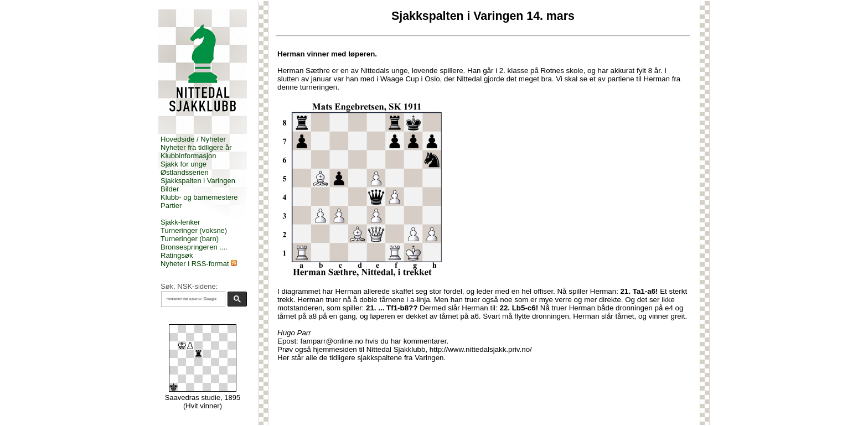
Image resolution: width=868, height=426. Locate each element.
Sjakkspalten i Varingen (198, 181)
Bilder (170, 189)
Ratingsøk (177, 255)
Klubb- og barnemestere (199, 197)
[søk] (192, 299)
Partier (171, 206)
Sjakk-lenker (180, 222)
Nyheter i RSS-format (195, 264)
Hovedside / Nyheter (193, 139)
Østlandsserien (185, 172)
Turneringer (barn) (190, 239)
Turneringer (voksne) (194, 230)
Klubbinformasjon (188, 156)
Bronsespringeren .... (194, 247)
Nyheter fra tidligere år (196, 147)
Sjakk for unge (184, 164)
